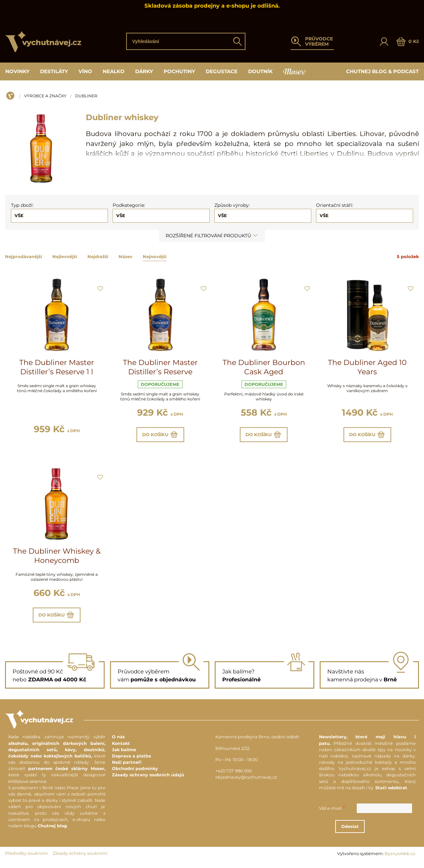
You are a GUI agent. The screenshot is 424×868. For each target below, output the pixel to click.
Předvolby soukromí (26, 858)
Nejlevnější (65, 256)
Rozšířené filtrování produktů (212, 236)
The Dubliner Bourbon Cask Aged (264, 367)
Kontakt (121, 748)
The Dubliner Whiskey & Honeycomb (57, 558)
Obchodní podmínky (135, 774)
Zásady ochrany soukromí (80, 858)
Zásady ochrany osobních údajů (148, 780)
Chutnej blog (52, 831)
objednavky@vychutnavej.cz (246, 782)
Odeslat (372, 831)
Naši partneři (127, 767)
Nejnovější (155, 256)
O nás (118, 742)
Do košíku (160, 436)
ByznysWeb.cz (400, 859)
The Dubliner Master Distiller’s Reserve (160, 367)
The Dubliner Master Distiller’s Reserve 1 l (57, 367)
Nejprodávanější (24, 256)
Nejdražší (98, 256)
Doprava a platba (132, 761)
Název (126, 256)
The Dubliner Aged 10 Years (367, 367)
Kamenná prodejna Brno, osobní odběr (257, 742)
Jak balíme (124, 754)
